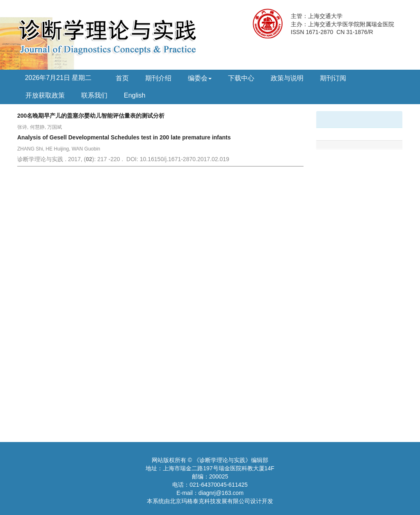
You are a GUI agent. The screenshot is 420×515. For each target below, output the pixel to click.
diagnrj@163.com (221, 493)
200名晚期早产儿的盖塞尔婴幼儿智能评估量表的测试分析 (91, 116)
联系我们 (94, 95)
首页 (122, 78)
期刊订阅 (333, 78)
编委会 (200, 78)
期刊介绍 (158, 78)
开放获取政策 (45, 95)
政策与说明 (287, 78)
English (135, 95)
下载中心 (241, 78)
